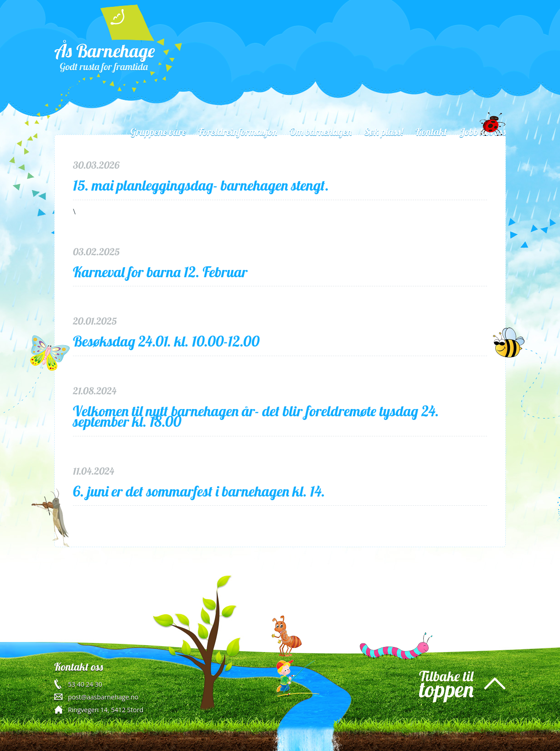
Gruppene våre (158, 132)
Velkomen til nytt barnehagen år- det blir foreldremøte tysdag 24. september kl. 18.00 (256, 416)
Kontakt (431, 132)
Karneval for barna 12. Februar (160, 272)
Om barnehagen (321, 132)
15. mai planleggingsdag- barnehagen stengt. (201, 185)
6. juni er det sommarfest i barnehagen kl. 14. (199, 491)
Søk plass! (384, 132)
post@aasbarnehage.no (103, 697)
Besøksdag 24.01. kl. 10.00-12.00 (166, 341)
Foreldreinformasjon (238, 132)
